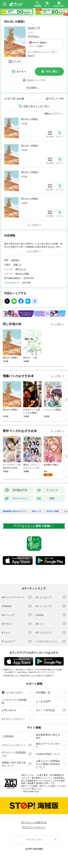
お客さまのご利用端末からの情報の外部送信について (48, 764)
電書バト (17, 265)
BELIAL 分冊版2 (30, 146)
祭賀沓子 (32, 28)
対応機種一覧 (43, 693)
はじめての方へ (13, 693)
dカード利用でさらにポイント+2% (41, 52)
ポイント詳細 (35, 46)
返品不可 (31, 56)
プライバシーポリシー (14, 745)
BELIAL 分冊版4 (30, 199)
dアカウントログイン (13, 719)
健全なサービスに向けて (48, 745)
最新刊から (59, 114)
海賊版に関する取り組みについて (14, 764)
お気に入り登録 (57, 99)
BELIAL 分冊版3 (30, 172)
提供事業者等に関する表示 (48, 736)
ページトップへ (34, 840)
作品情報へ (32, 88)
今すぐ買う (52, 72)
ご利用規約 (8, 736)
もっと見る (56, 324)
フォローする (38, 28)
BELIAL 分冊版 (22, 274)
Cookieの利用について (48, 754)
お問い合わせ (9, 710)
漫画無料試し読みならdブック (15, 511)
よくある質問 (43, 701)
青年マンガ (21, 269)
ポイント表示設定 (46, 710)
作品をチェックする (36, 80)
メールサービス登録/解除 (14, 701)
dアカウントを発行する (34, 822)
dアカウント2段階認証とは (14, 754)
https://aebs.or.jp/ (31, 791)
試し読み (17, 61)
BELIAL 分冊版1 (30, 119)
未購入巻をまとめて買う (37, 106)
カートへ (21, 72)
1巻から (48, 114)
